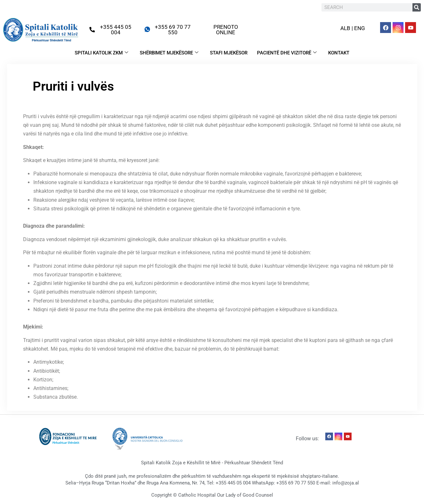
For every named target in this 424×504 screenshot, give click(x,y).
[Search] (417, 7)
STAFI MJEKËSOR (229, 53)
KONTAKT (339, 53)
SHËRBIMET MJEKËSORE (169, 53)
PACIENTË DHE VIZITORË (287, 53)
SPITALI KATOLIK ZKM (101, 53)
